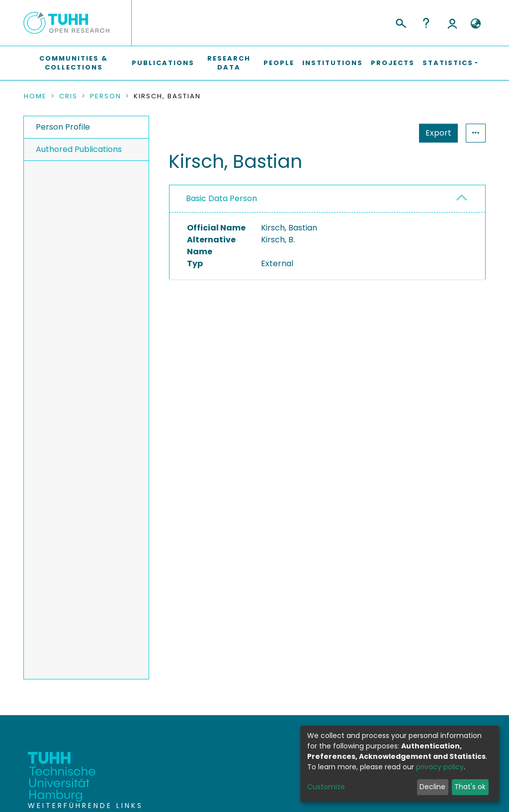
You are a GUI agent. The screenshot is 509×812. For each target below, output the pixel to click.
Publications (163, 63)
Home (35, 96)
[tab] (327, 199)
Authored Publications (79, 149)
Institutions (333, 63)
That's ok (470, 787)
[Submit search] (400, 22)
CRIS (68, 96)
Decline (432, 787)
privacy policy (440, 767)
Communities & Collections (74, 63)
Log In (452, 23)
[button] (475, 24)
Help (426, 23)
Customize (326, 787)
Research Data (229, 63)
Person (106, 96)
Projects (393, 63)
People (279, 63)
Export (438, 133)
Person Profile (63, 127)
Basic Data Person (221, 198)
